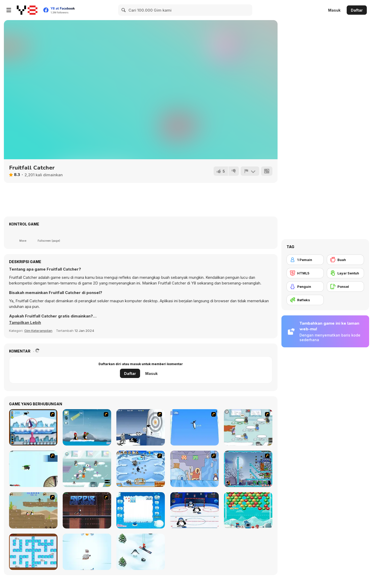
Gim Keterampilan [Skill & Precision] (38, 331)
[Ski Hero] (141, 552)
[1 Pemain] (305, 260)
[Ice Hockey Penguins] (194, 510)
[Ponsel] (345, 287)
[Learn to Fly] (33, 469)
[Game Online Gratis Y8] (27, 10)
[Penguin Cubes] (141, 510)
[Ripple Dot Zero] (87, 510)
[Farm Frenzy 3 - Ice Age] (141, 469)
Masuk (334, 10)
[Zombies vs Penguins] (248, 469)
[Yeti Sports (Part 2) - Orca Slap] (141, 427)
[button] (25, 323)
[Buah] (345, 260)
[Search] (124, 10)
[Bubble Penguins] (248, 510)
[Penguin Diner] (248, 427)
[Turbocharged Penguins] (194, 427)
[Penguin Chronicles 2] (33, 510)
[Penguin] (305, 287)
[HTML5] (305, 273)
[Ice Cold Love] (33, 552)
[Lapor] (250, 171)
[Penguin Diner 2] (87, 469)
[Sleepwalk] (194, 469)
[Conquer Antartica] (87, 427)
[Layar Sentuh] (345, 273)
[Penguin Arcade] (33, 427)
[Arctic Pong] (87, 552)
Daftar (357, 10)
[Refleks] (305, 300)
